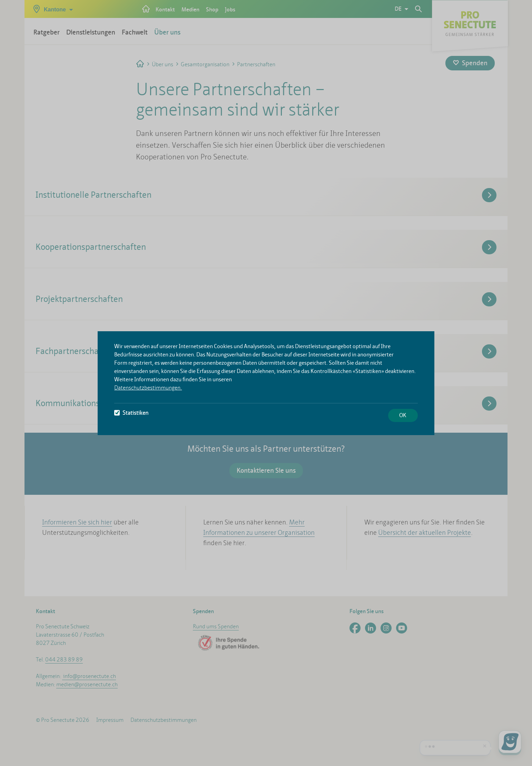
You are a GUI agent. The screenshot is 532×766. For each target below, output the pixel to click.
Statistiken (131, 413)
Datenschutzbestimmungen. (148, 388)
